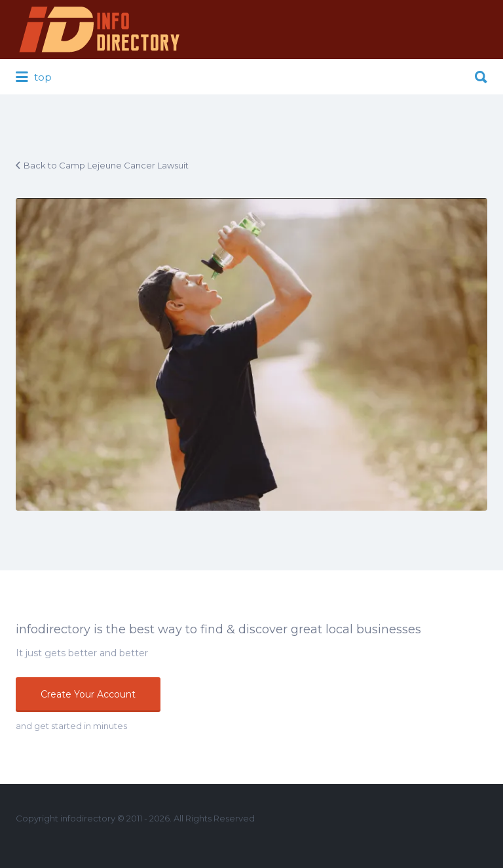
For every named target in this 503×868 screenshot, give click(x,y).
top (34, 77)
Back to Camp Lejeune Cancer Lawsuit (106, 165)
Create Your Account (88, 694)
